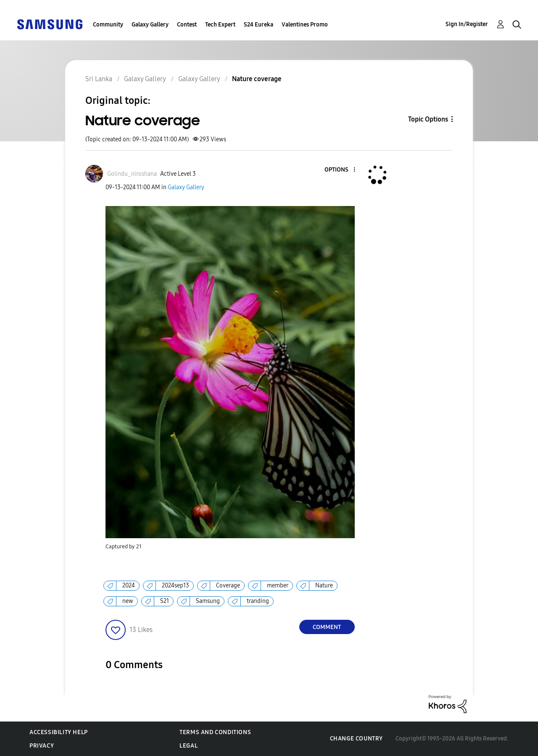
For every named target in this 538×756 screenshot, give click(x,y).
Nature (324, 586)
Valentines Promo (305, 25)
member (278, 586)
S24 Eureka (258, 25)
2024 (129, 586)
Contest (187, 25)
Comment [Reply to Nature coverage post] (327, 627)
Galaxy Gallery (150, 25)
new (128, 601)
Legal (189, 746)
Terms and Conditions (215, 732)
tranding (258, 601)
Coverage (228, 586)
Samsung (208, 601)
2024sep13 (175, 586)
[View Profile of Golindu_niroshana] (132, 174)
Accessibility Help (59, 732)
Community (108, 25)
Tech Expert (220, 25)
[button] (340, 170)
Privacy (42, 746)
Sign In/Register (467, 24)
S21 (165, 601)
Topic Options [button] (428, 119)
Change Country (356, 739)
